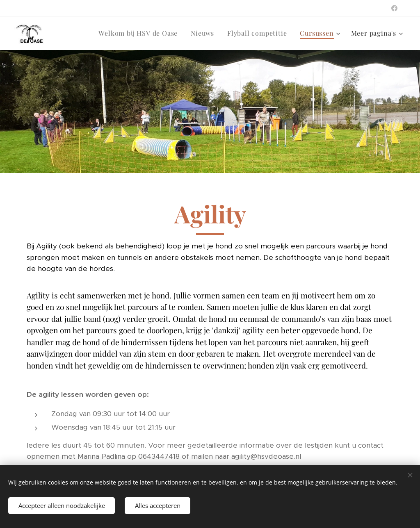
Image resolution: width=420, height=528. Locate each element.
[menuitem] (140, 33)
